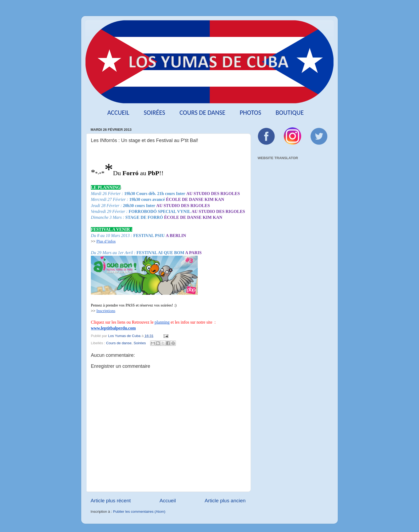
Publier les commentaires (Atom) (139, 512)
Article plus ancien (225, 501)
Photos (251, 112)
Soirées (154, 112)
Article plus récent (111, 501)
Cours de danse (203, 112)
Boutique (290, 112)
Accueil (118, 112)
